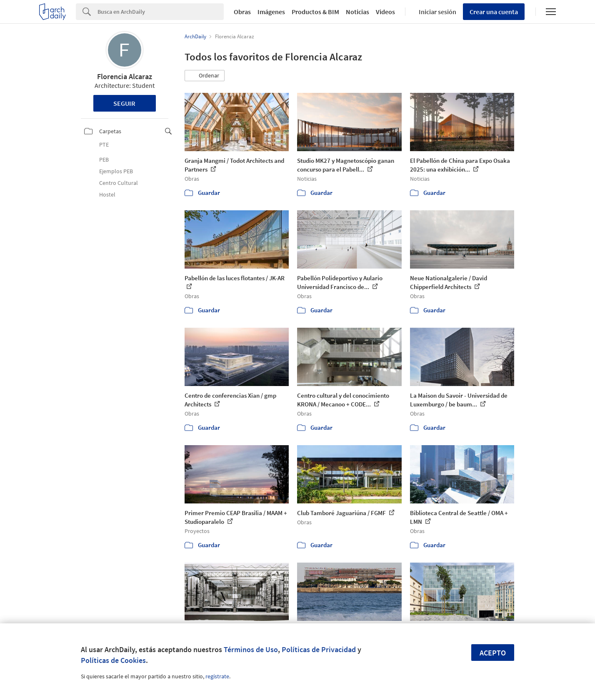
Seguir (124, 103)
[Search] (161, 12)
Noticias (357, 12)
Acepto (493, 653)
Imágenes (271, 12)
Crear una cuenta (494, 12)
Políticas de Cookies (113, 660)
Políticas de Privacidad (319, 649)
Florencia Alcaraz (125, 76)
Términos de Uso (251, 649)
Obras (242, 12)
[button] (205, 76)
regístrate (217, 676)
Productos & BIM (315, 12)
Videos (385, 12)
